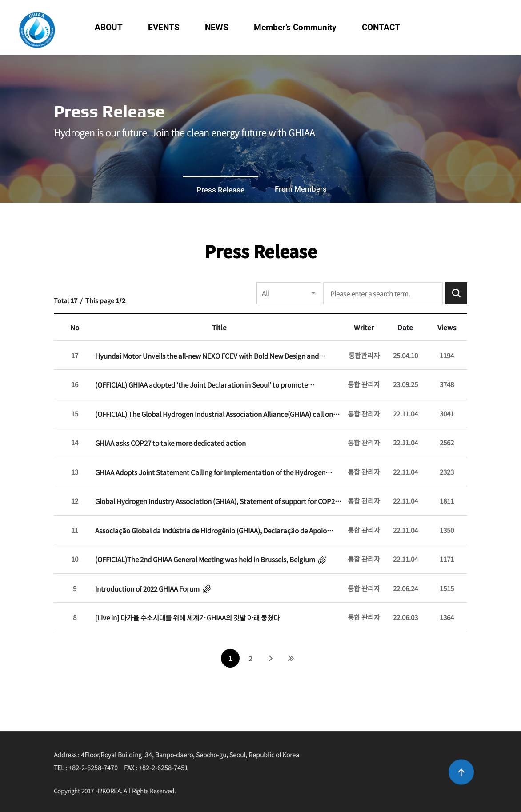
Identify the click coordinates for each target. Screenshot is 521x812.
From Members (301, 189)
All (266, 293)
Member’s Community (295, 27)
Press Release (220, 190)
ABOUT (109, 27)
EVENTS (164, 27)
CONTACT (381, 27)
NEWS (217, 27)
